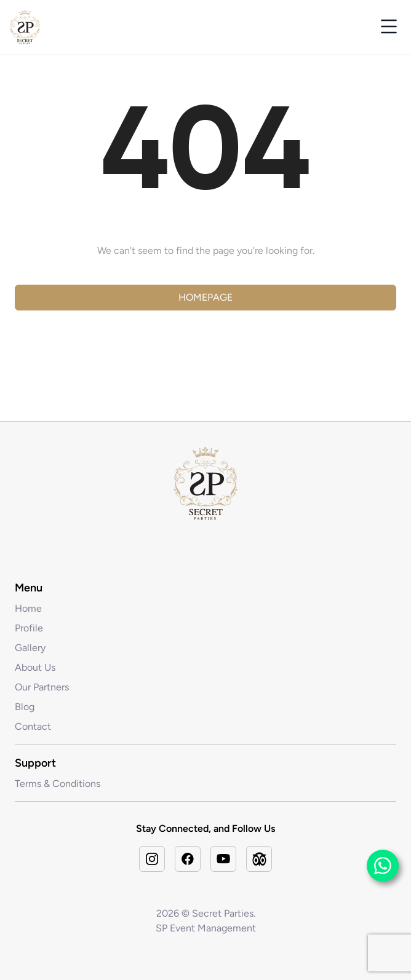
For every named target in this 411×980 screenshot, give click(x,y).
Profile (29, 628)
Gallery (30, 648)
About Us (35, 667)
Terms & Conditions (58, 784)
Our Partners (42, 687)
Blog (25, 707)
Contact (33, 726)
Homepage (205, 297)
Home (28, 608)
